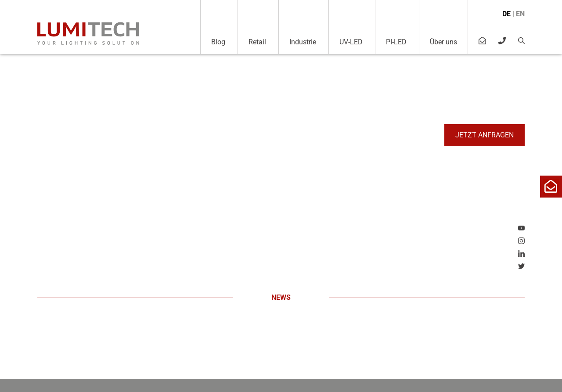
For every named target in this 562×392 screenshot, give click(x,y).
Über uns (443, 42)
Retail (257, 42)
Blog (218, 42)
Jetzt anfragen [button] (485, 135)
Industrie (303, 42)
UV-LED (351, 42)
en (520, 14)
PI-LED (396, 42)
